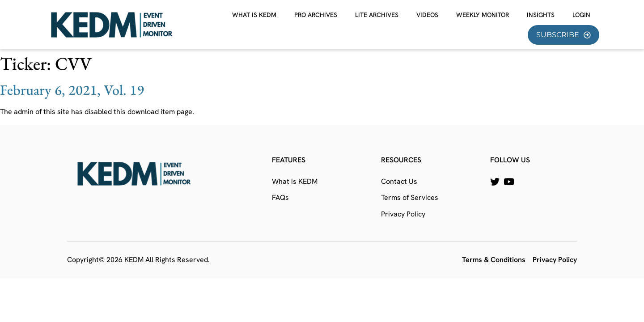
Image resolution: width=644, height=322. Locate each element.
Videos (427, 15)
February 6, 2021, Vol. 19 (72, 90)
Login (581, 15)
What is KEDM (254, 15)
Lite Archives (377, 15)
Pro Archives (316, 15)
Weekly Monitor (483, 15)
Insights (541, 15)
